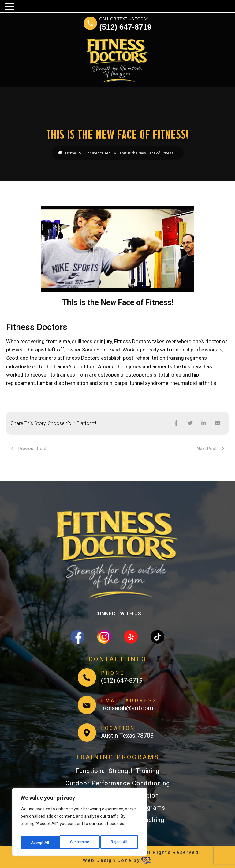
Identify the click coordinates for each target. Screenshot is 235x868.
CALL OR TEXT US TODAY (124, 19)
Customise (40, 843)
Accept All (120, 843)
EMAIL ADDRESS (129, 701)
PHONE (113, 673)
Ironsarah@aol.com (127, 708)
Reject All (81, 843)
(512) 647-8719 (126, 27)
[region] (80, 824)
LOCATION (118, 728)
